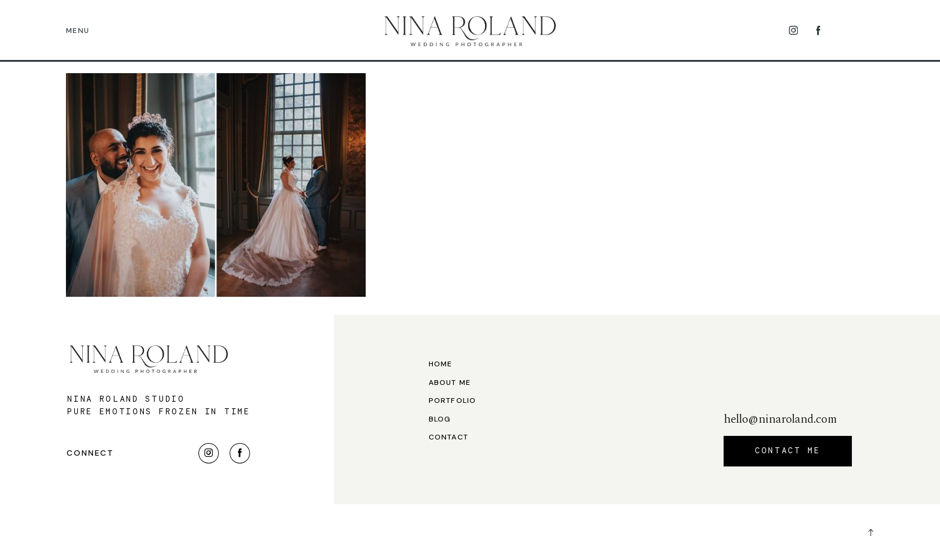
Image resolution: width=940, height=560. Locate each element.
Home (441, 364)
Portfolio (453, 401)
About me (450, 383)
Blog (440, 419)
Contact (449, 437)
